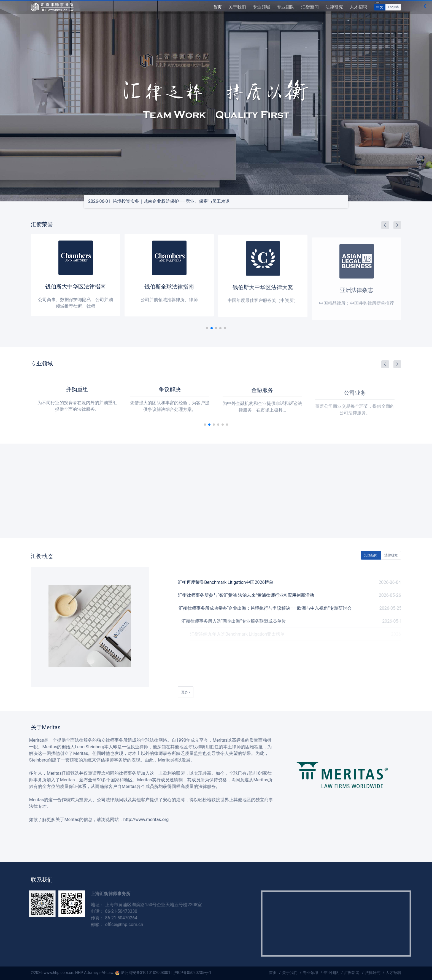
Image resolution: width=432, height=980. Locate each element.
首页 (217, 7)
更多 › (186, 692)
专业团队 (286, 7)
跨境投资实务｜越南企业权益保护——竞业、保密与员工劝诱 (159, 201)
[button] (212, 328)
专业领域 (261, 7)
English (393, 7)
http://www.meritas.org (133, 820)
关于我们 (237, 7)
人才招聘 (358, 7)
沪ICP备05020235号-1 (192, 973)
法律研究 (334, 7)
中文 (380, 7)
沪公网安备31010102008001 (145, 973)
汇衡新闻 (310, 7)
